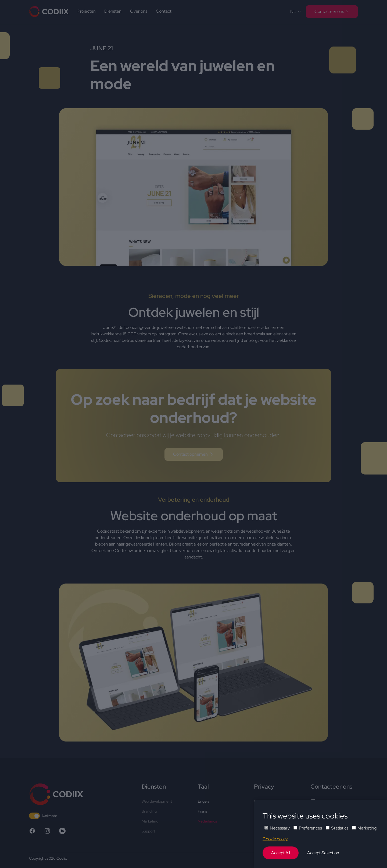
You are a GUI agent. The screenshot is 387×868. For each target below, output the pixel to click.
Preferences (308, 828)
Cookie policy (275, 839)
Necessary (277, 828)
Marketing (364, 828)
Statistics (337, 828)
